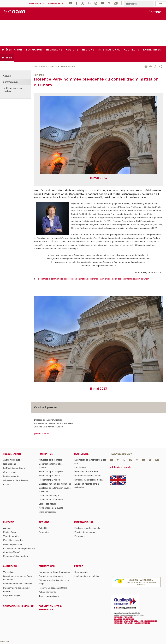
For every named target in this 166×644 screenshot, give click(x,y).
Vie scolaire (9, 572)
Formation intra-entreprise (50, 608)
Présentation (41, 67)
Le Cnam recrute (11, 476)
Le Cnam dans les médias (12, 90)
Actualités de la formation (51, 460)
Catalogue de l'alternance (51, 500)
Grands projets (10, 472)
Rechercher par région (49, 480)
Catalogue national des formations (55, 484)
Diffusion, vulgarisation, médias (89, 480)
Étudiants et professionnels (87, 528)
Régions (44, 522)
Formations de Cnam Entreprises (54, 572)
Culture (8, 522)
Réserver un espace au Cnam (53, 588)
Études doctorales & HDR (86, 472)
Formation (46, 454)
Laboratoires (80, 467)
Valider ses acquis (47, 504)
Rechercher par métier (49, 476)
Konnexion (5, 641)
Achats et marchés (48, 592)
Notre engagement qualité (51, 508)
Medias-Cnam (10, 532)
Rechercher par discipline (51, 472)
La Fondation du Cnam (14, 468)
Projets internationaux (85, 532)
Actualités (43, 528)
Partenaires (80, 536)
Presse (53, 67)
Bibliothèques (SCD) (13, 544)
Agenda (7, 528)
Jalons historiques (12, 460)
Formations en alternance (51, 576)
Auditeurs (10, 566)
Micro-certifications (48, 512)
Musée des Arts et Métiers (15, 556)
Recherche (81, 454)
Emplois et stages (12, 595)
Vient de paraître (11, 536)
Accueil (7, 76)
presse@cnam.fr (42, 433)
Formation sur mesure (18, 606)
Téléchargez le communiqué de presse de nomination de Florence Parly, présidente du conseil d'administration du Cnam (93, 279)
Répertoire (44, 532)
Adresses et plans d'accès (15, 480)
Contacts (7, 485)
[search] (139, 4)
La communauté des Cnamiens (18, 584)
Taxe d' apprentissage (49, 596)
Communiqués (67, 67)
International (84, 522)
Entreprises (47, 566)
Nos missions (9, 464)
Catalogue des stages (49, 496)
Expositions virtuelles (13, 540)
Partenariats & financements (88, 476)
